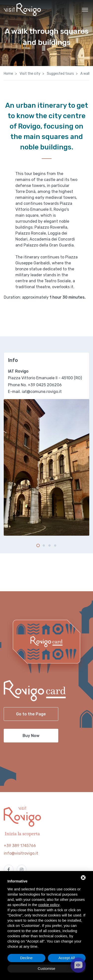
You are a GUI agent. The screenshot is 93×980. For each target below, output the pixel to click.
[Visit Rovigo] (22, 9)
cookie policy (49, 905)
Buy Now (31, 736)
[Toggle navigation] (85, 9)
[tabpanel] (46, 467)
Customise (46, 968)
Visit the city (30, 74)
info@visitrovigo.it (21, 853)
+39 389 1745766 (20, 846)
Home (8, 74)
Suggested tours (60, 74)
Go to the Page (31, 714)
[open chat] (78, 965)
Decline (26, 958)
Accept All (67, 958)
